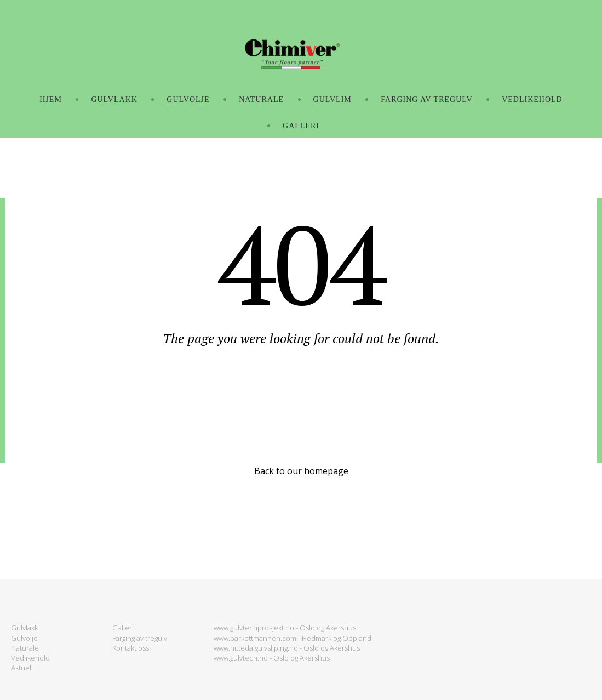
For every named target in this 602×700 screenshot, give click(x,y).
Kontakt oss (131, 648)
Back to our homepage (301, 471)
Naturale (25, 648)
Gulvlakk (24, 628)
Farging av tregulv (140, 638)
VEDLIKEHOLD (532, 99)
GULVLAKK (114, 99)
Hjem (51, 99)
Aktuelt (22, 668)
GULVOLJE (188, 99)
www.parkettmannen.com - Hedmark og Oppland (293, 638)
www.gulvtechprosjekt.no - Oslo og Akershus (285, 628)
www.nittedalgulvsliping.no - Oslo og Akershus (287, 648)
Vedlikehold (30, 658)
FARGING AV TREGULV (426, 99)
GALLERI (301, 126)
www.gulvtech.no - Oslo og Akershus (272, 658)
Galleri (123, 628)
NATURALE (261, 99)
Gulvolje (24, 638)
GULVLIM (332, 99)
